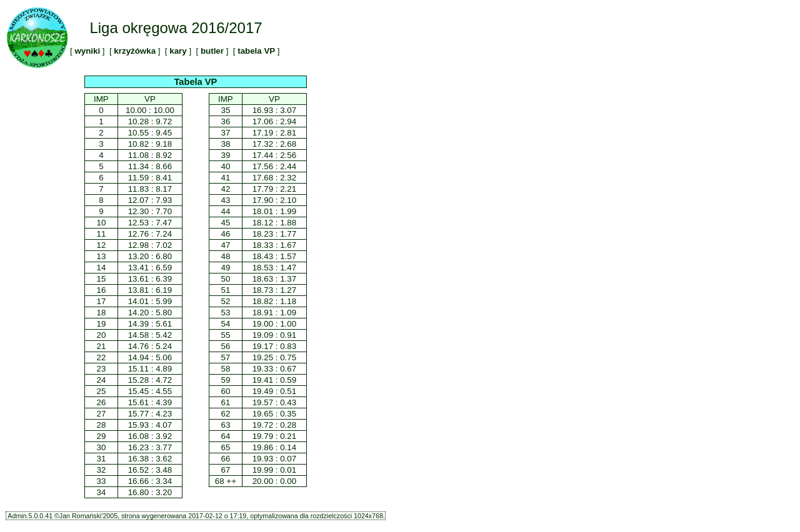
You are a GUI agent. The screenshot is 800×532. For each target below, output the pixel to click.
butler (212, 51)
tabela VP (256, 51)
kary (178, 51)
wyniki (87, 51)
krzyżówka (135, 51)
